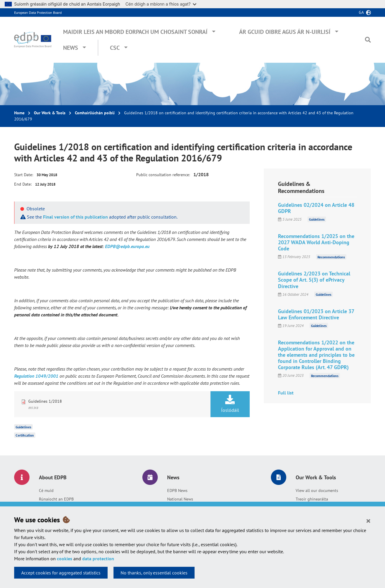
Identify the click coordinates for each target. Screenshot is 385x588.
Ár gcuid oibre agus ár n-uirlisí (285, 32)
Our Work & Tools (50, 113)
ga (361, 12)
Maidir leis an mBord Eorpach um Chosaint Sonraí (135, 32)
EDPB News (177, 490)
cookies (65, 559)
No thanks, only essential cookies (154, 573)
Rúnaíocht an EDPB (56, 499)
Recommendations (331, 257)
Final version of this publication (75, 217)
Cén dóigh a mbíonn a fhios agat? (161, 4)
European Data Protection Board (38, 13)
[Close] (368, 521)
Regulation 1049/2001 (36, 376)
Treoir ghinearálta (312, 499)
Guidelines (23, 427)
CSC (115, 48)
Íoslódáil (230, 404)
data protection (98, 559)
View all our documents (317, 490)
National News (180, 499)
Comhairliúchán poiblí (95, 113)
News (71, 48)
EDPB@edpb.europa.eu (127, 246)
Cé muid (46, 490)
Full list (286, 393)
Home (19, 113)
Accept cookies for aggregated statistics (61, 573)
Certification (25, 435)
